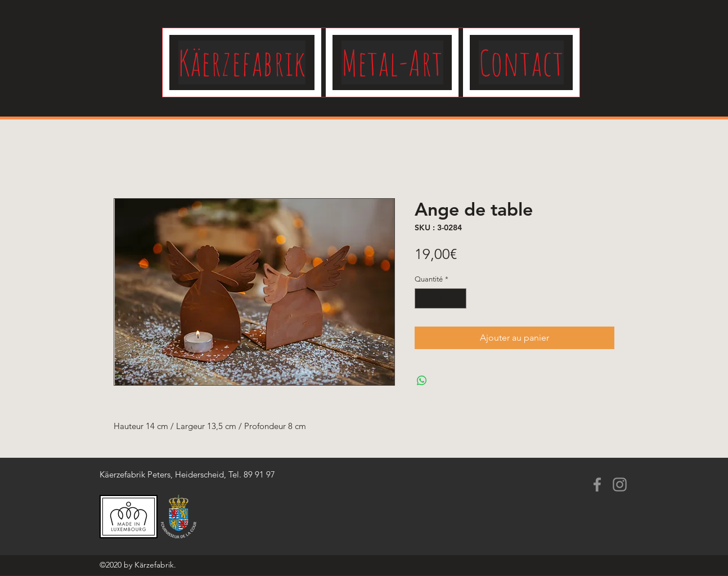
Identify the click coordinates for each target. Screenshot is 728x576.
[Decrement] (423, 298)
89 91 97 (259, 474)
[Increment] (459, 298)
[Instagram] (620, 485)
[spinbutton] (441, 298)
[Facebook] (597, 485)
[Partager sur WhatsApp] (422, 381)
